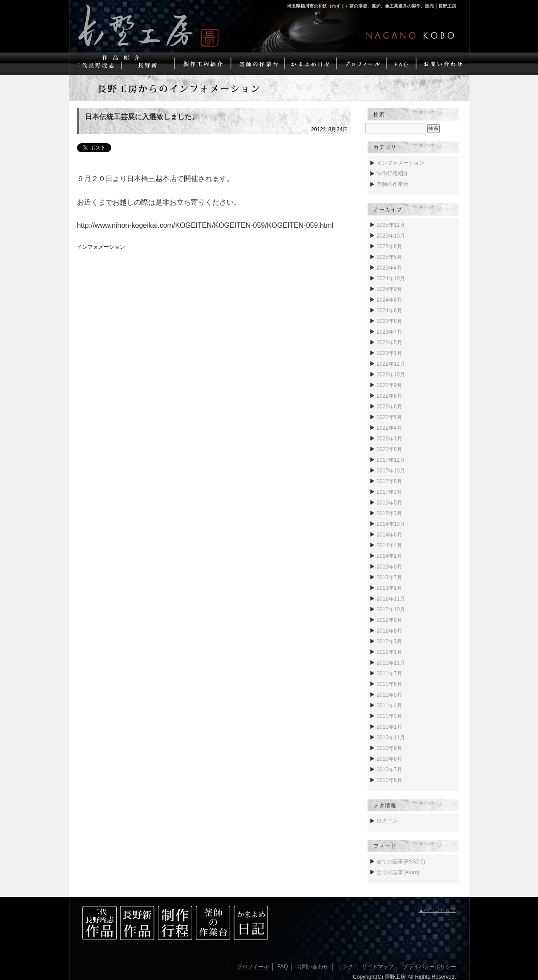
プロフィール (253, 967)
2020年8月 (389, 449)
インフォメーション (101, 247)
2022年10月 (391, 375)
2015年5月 (389, 503)
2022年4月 (389, 428)
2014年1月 (389, 556)
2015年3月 (389, 513)
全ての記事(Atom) (398, 872)
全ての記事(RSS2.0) (401, 862)
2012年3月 (389, 641)
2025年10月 (391, 236)
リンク (345, 967)
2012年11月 (391, 599)
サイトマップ (378, 967)
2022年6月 (389, 407)
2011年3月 (389, 716)
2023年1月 (389, 353)
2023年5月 (389, 343)
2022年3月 (389, 439)
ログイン (387, 821)
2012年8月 (389, 631)
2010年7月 (389, 770)
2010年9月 (389, 748)
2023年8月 (389, 321)
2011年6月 (389, 684)
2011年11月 (391, 663)
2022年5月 (389, 417)
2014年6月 (389, 535)
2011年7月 (389, 673)
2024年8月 (389, 300)
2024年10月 (391, 278)
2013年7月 (389, 577)
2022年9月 (389, 385)
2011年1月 (389, 727)
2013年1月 (389, 588)
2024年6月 (389, 311)
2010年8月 (389, 759)
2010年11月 (391, 738)
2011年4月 (389, 706)
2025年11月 (391, 225)
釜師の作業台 (392, 184)
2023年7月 (389, 332)
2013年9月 (389, 567)
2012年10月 (391, 609)
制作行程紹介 (392, 173)
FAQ (283, 967)
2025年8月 (389, 246)
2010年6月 (389, 780)
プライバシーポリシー (429, 967)
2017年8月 (389, 481)
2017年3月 (389, 492)
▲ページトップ (437, 910)
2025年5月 (389, 257)
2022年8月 (389, 396)
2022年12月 (391, 364)
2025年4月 (389, 268)
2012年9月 (389, 620)
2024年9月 (389, 289)
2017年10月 (391, 471)
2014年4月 (389, 545)
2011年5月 (389, 695)
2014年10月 (391, 524)
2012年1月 (389, 652)
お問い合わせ (312, 967)
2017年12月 (391, 460)
